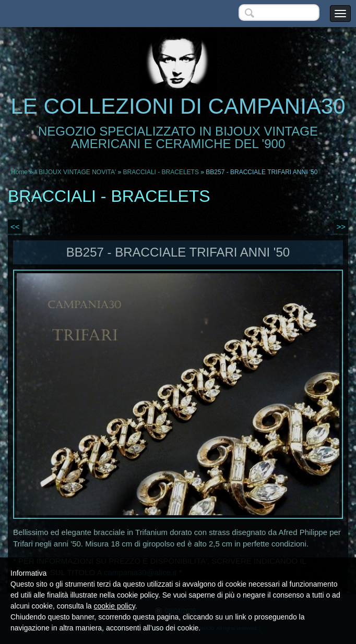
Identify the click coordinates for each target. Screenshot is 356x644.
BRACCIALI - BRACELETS (161, 172)
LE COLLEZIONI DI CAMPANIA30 (178, 106)
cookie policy (115, 606)
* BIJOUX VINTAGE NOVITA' (75, 172)
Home (19, 172)
